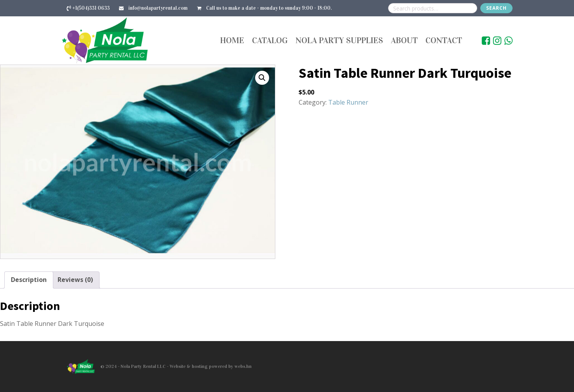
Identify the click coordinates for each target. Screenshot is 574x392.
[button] (262, 78)
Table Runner (348, 102)
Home (232, 40)
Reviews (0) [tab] (75, 280)
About (404, 40)
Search (496, 8)
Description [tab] (29, 280)
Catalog (270, 40)
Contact (444, 40)
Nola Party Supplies (339, 40)
